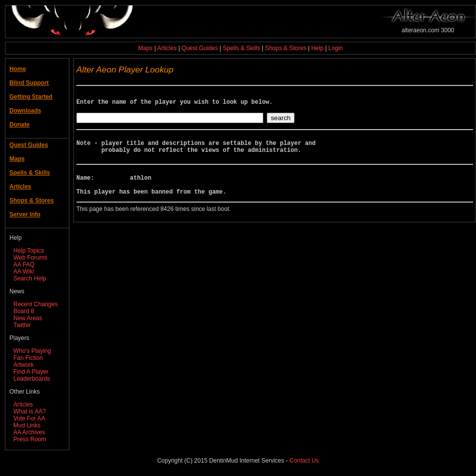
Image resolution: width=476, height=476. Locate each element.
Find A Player (31, 372)
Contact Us (304, 461)
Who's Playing (32, 351)
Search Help (30, 278)
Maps (146, 48)
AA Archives (29, 432)
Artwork (24, 365)
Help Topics (29, 251)
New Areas (28, 318)
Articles (167, 48)
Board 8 (24, 311)
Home (18, 69)
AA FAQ (24, 265)
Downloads (25, 111)
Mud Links (27, 425)
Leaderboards (32, 379)
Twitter (22, 325)
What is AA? (30, 411)
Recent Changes (35, 304)
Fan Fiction (28, 358)
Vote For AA (29, 418)
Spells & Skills (241, 48)
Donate (20, 125)
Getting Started (31, 97)
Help (318, 48)
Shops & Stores (285, 48)
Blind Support (29, 83)
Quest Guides (200, 48)
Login (335, 48)
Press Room (30, 439)
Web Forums (30, 258)
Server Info (25, 214)
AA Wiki (24, 272)
